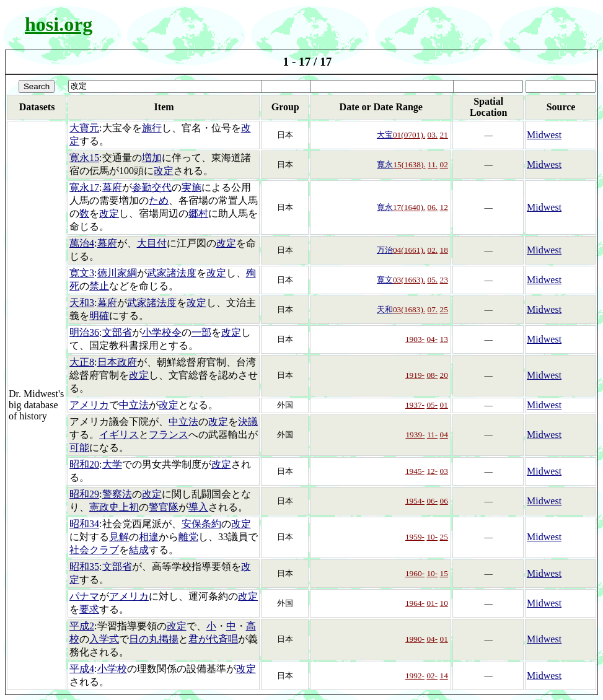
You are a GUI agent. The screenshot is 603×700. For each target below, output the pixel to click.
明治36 (84, 332)
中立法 (134, 405)
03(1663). (409, 280)
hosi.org (59, 24)
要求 (89, 609)
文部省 (117, 332)
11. (433, 164)
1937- (415, 405)
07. (433, 309)
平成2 (82, 626)
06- (432, 501)
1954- (415, 501)
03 (444, 471)
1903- (415, 339)
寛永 (385, 164)
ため (159, 200)
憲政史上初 (114, 507)
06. (433, 207)
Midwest (544, 135)
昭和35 (84, 567)
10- (432, 537)
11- (432, 435)
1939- (415, 435)
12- (432, 471)
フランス (169, 435)
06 (444, 501)
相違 (149, 537)
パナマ (84, 596)
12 (444, 207)
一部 (201, 332)
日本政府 (117, 362)
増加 (152, 158)
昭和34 (84, 524)
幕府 (112, 187)
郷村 (198, 213)
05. (433, 280)
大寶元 (84, 128)
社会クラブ (94, 550)
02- (432, 676)
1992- (415, 676)
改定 (164, 171)
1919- (415, 375)
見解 (119, 537)
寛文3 (82, 273)
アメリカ (89, 405)
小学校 (112, 669)
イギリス (119, 435)
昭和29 (84, 494)
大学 (112, 464)
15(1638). (409, 164)
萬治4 (82, 243)
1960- (415, 573)
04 (444, 435)
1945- (415, 471)
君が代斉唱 (213, 639)
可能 (79, 448)
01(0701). (409, 135)
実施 (191, 187)
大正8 (82, 362)
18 (444, 250)
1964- (415, 603)
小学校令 (162, 332)
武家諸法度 (172, 273)
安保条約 (201, 524)
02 (444, 164)
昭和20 (84, 464)
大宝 (385, 135)
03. (433, 135)
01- (432, 603)
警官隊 (164, 507)
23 (444, 280)
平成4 (82, 669)
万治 (385, 250)
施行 (152, 128)
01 (444, 405)
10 (444, 603)
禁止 (99, 286)
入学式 (104, 639)
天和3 (82, 303)
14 (444, 676)
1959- (415, 537)
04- (432, 339)
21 (444, 135)
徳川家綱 (117, 273)
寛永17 (84, 187)
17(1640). (409, 207)
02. (433, 250)
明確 (99, 316)
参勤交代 (152, 187)
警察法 (117, 494)
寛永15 (84, 158)
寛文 (385, 280)
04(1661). (409, 250)
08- (432, 375)
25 (444, 309)
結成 (139, 550)
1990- (415, 639)
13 (444, 339)
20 (444, 375)
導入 (198, 507)
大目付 (152, 243)
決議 (248, 422)
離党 (188, 537)
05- (432, 405)
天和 (385, 309)
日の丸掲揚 (154, 639)
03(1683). (409, 309)
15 (444, 573)
